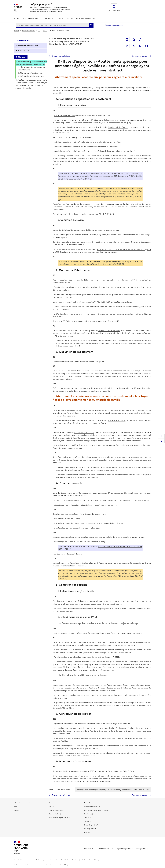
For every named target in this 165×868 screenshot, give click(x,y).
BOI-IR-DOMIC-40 (107, 214)
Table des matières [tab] (23, 40)
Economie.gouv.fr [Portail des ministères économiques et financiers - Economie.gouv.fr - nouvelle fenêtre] (90, 825)
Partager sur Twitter (134, 46)
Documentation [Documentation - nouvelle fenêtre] (54, 814)
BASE (45, 31)
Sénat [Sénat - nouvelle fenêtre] (86, 832)
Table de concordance (56, 810)
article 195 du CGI (117, 127)
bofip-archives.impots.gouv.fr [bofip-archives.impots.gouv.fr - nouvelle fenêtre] (58, 818)
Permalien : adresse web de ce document (140, 40)
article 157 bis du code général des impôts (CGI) (75, 88)
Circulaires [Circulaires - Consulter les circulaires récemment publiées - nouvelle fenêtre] (87, 814)
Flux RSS (52, 807)
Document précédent (61, 56)
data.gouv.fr (141, 849)
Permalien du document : (60, 790)
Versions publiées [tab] (22, 51)
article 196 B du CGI (83, 432)
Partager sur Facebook (127, 46)
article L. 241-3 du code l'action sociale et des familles (110, 151)
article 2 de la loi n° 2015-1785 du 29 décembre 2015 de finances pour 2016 (91, 340)
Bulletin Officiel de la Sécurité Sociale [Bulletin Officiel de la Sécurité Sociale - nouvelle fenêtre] (96, 810)
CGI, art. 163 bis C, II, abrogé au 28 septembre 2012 (120, 249)
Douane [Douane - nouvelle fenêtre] (87, 818)
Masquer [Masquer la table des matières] (22, 57)
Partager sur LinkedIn (140, 46)
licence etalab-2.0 (60, 865)
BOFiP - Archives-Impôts (85, 18)
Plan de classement (29, 31)
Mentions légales (41, 860)
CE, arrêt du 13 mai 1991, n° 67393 (106, 264)
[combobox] (52, 25)
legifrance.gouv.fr (124, 849)
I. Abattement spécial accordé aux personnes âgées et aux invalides (32, 63)
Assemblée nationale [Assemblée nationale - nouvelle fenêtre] (91, 807)
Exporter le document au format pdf (127, 40)
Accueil (17, 18)
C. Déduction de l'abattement (31, 76)
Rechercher (91, 25)
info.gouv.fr (89, 849)
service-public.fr (105, 849)
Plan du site (54, 860)
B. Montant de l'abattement (30, 73)
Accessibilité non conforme (23, 860)
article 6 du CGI (115, 420)
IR (39, 31)
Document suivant (140, 56)
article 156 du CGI (64, 708)
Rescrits (69, 18)
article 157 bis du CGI (63, 115)
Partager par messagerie (146, 46)
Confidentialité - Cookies (70, 860)
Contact (16, 810)
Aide (15, 807)
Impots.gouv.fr (89, 829)
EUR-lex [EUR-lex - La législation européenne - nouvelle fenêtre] (86, 821)
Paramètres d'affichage (92, 860)
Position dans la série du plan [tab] (27, 46)
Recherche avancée (114, 25)
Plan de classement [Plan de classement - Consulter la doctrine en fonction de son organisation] (31, 18)
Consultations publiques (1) (52, 18)
